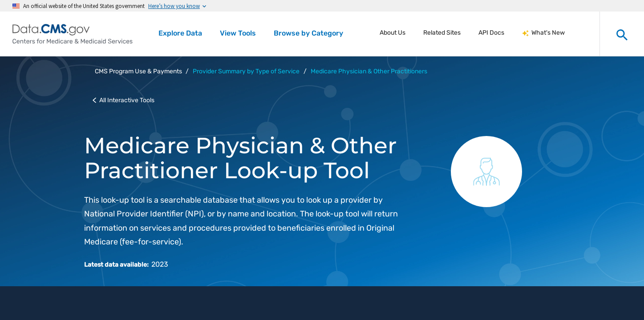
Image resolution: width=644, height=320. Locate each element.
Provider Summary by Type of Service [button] (246, 71)
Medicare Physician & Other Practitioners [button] (369, 71)
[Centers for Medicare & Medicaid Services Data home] (73, 34)
